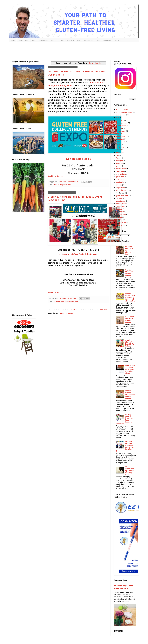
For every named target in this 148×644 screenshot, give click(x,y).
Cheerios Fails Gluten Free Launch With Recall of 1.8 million (130, 297)
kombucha (120, 182)
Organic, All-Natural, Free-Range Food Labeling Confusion (126, 419)
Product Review (122, 109)
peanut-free (121, 222)
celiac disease (122, 123)
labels (118, 150)
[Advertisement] (67, 51)
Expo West (120, 152)
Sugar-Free (120, 188)
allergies (120, 161)
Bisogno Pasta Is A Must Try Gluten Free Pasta (130, 250)
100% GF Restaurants (85, 40)
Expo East (120, 139)
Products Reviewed (67, 40)
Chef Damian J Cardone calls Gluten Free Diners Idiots (130, 369)
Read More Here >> (55, 176)
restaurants (121, 131)
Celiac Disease (23, 40)
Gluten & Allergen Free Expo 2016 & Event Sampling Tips (126, 446)
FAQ (34, 40)
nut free (119, 220)
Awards (54, 40)
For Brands (107, 40)
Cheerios (57, 301)
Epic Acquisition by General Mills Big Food (130, 471)
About (13, 40)
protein (119, 185)
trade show (120, 142)
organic (119, 134)
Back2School (121, 204)
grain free (120, 177)
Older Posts (104, 309)
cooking (119, 209)
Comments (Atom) (66, 313)
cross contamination (124, 112)
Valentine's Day (122, 190)
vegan (118, 144)
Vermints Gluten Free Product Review (130, 273)
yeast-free (120, 225)
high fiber (120, 212)
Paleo (118, 158)
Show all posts (95, 63)
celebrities (120, 206)
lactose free (121, 214)
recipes (119, 128)
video (118, 166)
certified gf (121, 147)
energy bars (121, 174)
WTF (98, 40)
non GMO (119, 120)
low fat (119, 217)
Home (73, 309)
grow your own (122, 196)
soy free (119, 163)
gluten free (66, 185)
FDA (117, 118)
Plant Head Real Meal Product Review (129, 320)
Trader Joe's (121, 169)
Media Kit (118, 40)
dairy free (120, 171)
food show (58, 185)
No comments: (73, 182)
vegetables (121, 201)
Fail (117, 155)
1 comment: (72, 298)
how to (119, 179)
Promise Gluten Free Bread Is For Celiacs (130, 343)
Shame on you (122, 136)
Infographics (43, 40)
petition (119, 198)
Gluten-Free (121, 126)
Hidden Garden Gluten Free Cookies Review (130, 395)
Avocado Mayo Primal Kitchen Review (124, 587)
